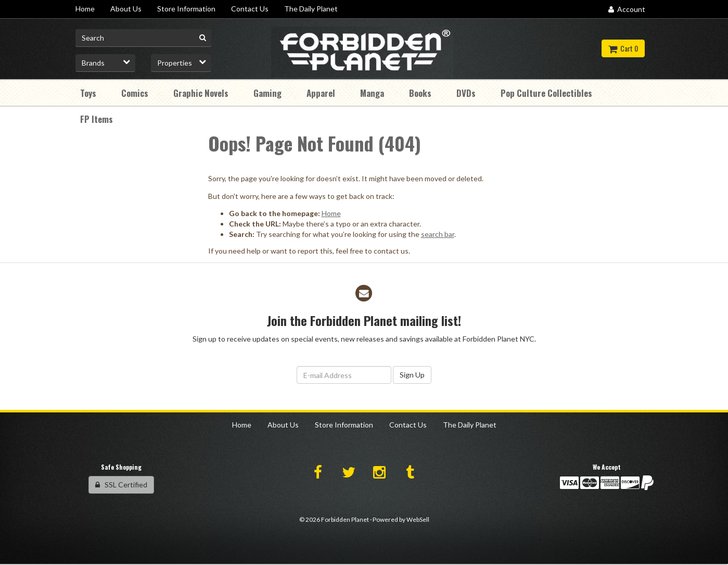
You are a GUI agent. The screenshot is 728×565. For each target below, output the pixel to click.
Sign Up (412, 375)
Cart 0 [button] (623, 48)
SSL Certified (121, 485)
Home (331, 213)
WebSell (418, 519)
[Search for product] (144, 38)
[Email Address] (344, 375)
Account (627, 9)
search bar (438, 234)
